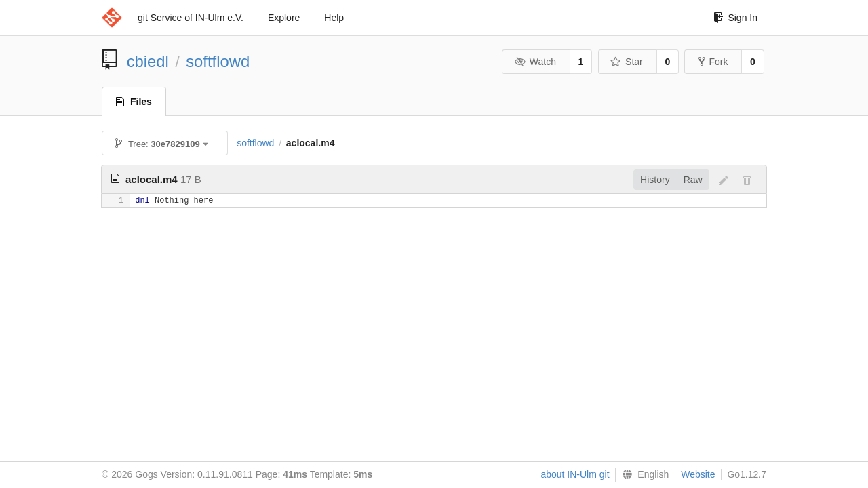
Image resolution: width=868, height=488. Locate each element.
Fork (713, 62)
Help (334, 18)
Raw (693, 180)
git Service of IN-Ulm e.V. (191, 18)
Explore (284, 18)
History (655, 180)
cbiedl (148, 61)
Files (134, 102)
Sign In (735, 18)
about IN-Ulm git (575, 474)
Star (627, 62)
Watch (535, 62)
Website (698, 474)
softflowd (218, 61)
